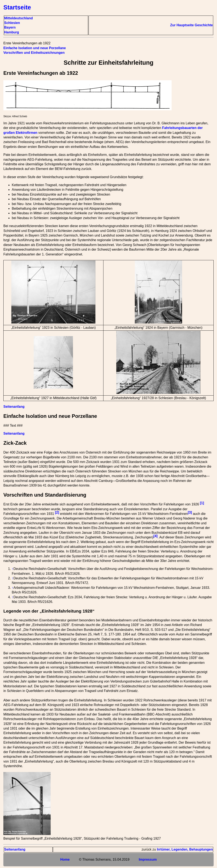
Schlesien (12, 23)
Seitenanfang (14, 407)
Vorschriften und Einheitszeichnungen (34, 53)
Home (65, 859)
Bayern (10, 27)
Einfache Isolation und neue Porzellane (35, 48)
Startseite (17, 7)
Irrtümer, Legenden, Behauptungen (185, 849)
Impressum (148, 859)
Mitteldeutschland (19, 18)
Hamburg (12, 32)
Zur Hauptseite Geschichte (191, 25)
